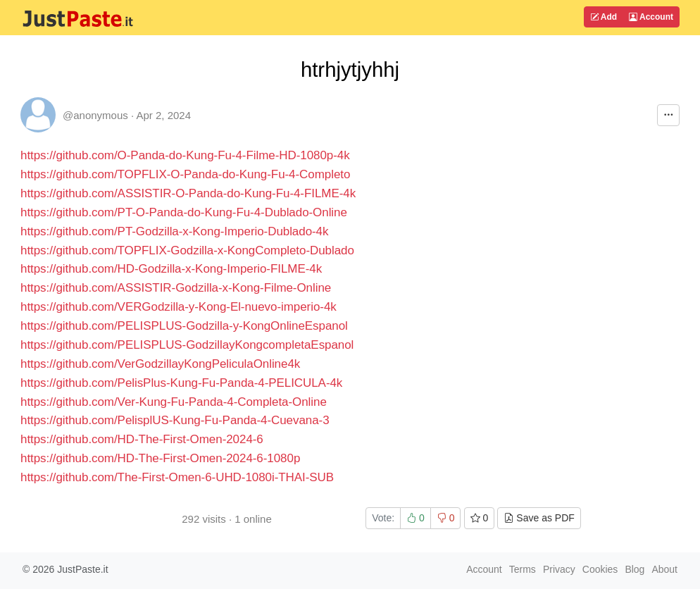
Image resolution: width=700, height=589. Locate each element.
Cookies (600, 569)
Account (651, 17)
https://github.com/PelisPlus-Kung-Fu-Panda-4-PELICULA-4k (181, 383)
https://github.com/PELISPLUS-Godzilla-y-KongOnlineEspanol (184, 326)
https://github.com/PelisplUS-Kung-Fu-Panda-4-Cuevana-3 (175, 420)
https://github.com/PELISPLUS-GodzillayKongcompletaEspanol (187, 345)
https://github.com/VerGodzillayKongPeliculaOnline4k (160, 364)
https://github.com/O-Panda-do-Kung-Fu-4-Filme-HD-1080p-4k (185, 155)
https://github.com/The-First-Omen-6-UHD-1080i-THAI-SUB (177, 477)
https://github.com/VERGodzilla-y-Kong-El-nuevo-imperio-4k (179, 307)
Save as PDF (539, 518)
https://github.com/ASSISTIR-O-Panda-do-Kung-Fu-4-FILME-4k (188, 193)
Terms (523, 569)
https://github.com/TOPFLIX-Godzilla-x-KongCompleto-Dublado (187, 250)
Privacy (559, 569)
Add (604, 17)
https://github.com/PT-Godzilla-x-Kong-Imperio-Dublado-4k (174, 231)
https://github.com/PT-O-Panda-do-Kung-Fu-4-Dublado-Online (184, 212)
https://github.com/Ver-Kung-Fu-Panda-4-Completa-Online (174, 402)
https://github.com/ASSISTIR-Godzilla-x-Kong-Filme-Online (176, 288)
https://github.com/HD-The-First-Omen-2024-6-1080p (160, 458)
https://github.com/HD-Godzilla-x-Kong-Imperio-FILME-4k (171, 269)
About (664, 569)
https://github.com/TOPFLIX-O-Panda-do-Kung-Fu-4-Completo (185, 174)
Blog (635, 569)
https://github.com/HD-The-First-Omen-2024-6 (142, 439)
